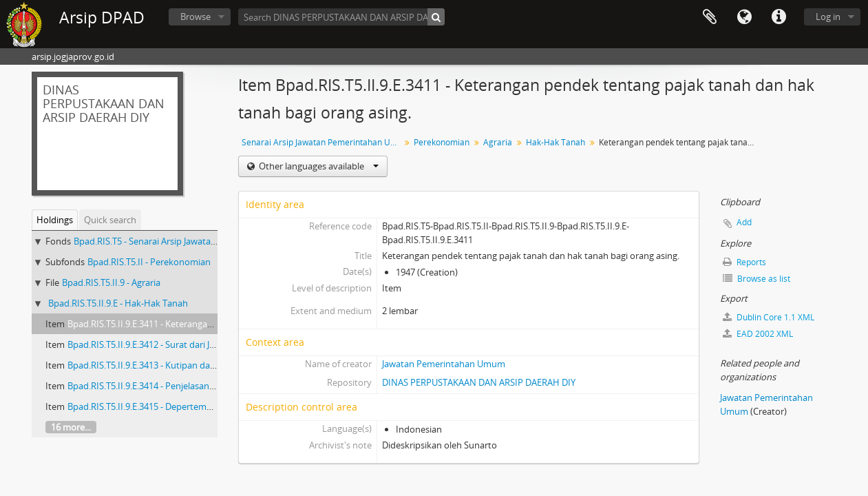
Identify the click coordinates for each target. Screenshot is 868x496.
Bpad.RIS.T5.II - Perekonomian (149, 262)
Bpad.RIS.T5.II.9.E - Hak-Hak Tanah (118, 303)
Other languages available (318, 166)
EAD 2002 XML (758, 334)
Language (744, 17)
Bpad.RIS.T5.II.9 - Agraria (111, 282)
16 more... (71, 427)
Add (744, 222)
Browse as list (756, 279)
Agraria (498, 142)
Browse (195, 17)
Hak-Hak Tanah (555, 142)
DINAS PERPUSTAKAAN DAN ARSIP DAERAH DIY (479, 382)
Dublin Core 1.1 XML (769, 317)
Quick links (779, 17)
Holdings (55, 220)
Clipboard (710, 17)
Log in (828, 17)
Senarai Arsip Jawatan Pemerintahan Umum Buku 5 (322, 142)
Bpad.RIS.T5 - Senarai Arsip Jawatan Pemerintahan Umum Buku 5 (205, 241)
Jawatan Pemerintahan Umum (444, 364)
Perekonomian (442, 142)
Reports (744, 262)
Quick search (110, 220)
